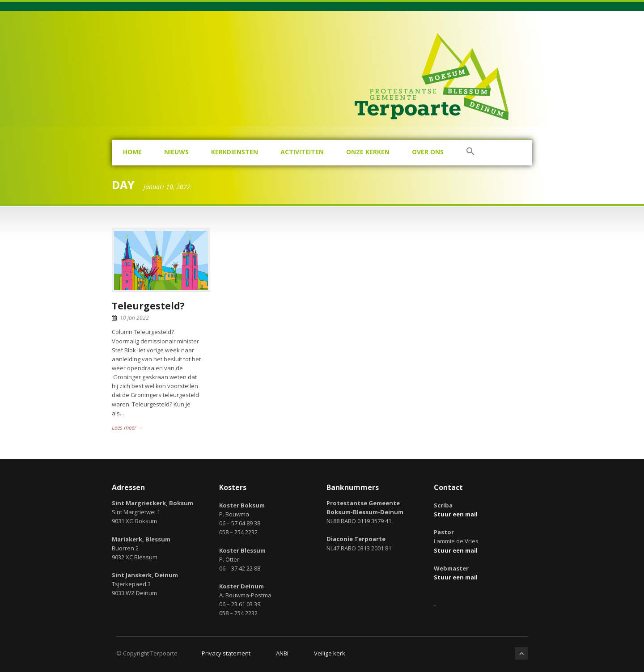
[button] (470, 153)
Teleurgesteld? (148, 306)
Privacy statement (226, 653)
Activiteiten (302, 152)
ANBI (282, 653)
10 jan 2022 (134, 318)
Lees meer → (128, 427)
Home (132, 152)
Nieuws (176, 152)
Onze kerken (368, 152)
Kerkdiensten (235, 152)
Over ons (428, 152)
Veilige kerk (330, 653)
